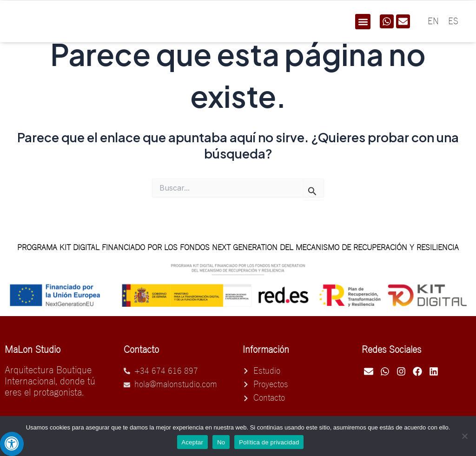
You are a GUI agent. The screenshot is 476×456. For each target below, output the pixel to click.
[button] (363, 22)
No (221, 442)
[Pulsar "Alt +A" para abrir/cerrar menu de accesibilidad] (12, 444)
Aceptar (193, 442)
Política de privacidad (269, 442)
